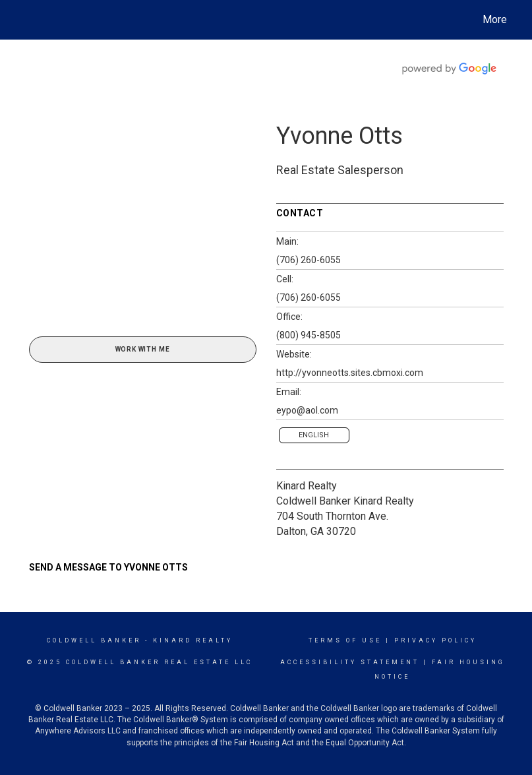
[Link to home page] (26, 20)
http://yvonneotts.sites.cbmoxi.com (350, 373)
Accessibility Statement (350, 662)
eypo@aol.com (307, 410)
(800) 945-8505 (309, 335)
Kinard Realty (307, 486)
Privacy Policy (435, 640)
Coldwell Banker (94, 640)
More (495, 19)
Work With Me (143, 349)
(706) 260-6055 (309, 260)
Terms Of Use (345, 640)
